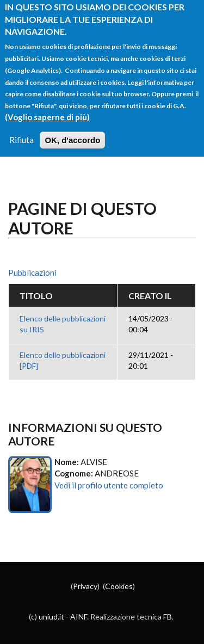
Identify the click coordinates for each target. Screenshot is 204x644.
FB (168, 617)
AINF (79, 617)
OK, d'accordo (72, 129)
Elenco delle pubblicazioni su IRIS (63, 324)
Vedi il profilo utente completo (109, 485)
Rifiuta (21, 129)
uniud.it (51, 617)
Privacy (85, 586)
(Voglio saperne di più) (47, 106)
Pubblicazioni (32, 273)
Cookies (119, 586)
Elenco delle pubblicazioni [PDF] (63, 360)
